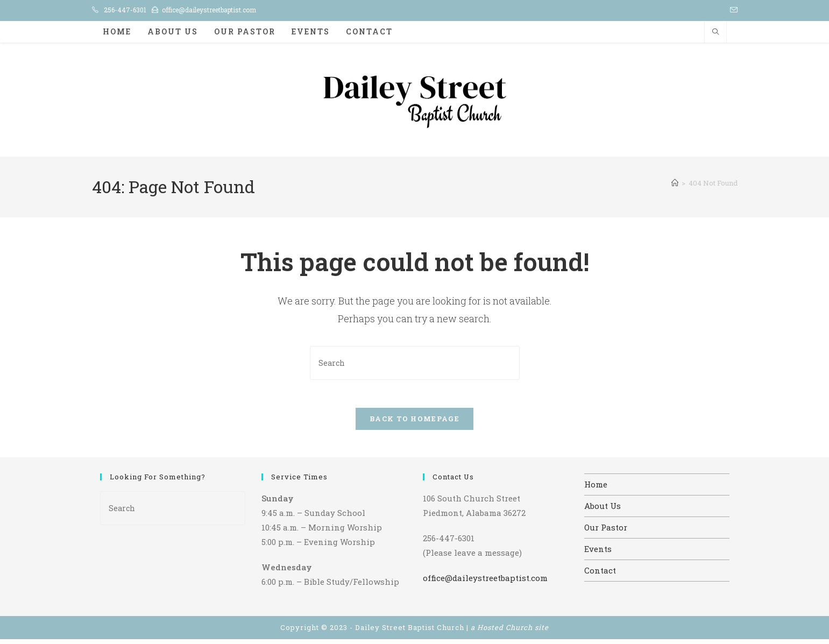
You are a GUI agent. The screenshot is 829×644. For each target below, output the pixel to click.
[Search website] (715, 32)
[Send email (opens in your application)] (732, 10)
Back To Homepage (414, 423)
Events (598, 554)
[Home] (675, 183)
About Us (603, 511)
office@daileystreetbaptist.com (209, 10)
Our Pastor (606, 532)
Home (596, 489)
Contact (600, 575)
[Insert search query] (415, 363)
